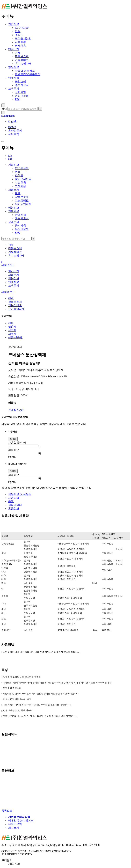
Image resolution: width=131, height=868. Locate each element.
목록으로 (7, 811)
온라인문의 (15, 131)
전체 (11, 323)
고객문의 (14, 89)
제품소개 (14, 49)
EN (10, 156)
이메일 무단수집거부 (21, 821)
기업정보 (14, 24)
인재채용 (14, 78)
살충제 (12, 327)
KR (10, 159)
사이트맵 (14, 134)
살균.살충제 (15, 337)
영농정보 (14, 67)
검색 (4, 109)
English (12, 122)
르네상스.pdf (16, 410)
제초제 (12, 334)
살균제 (12, 330)
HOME (12, 127)
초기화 (13, 439)
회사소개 (14, 271)
